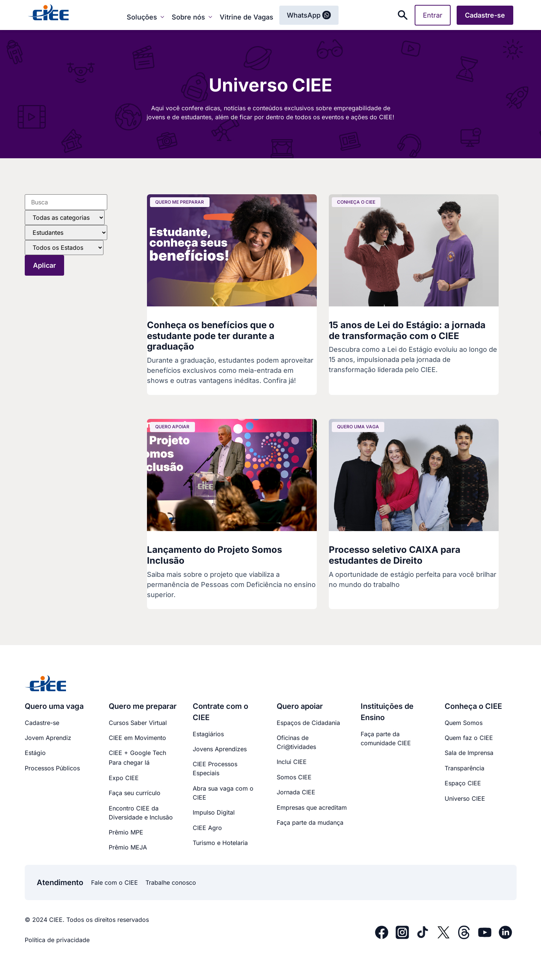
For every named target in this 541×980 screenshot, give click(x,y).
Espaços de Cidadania (308, 723)
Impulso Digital (214, 812)
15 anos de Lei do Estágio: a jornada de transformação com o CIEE (407, 330)
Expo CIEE (124, 778)
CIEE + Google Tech (137, 753)
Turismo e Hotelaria (220, 843)
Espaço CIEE (463, 783)
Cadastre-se (42, 723)
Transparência (465, 768)
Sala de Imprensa (469, 753)
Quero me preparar (143, 706)
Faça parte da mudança (310, 822)
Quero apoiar (300, 706)
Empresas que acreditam (312, 807)
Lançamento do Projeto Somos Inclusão (214, 555)
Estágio (35, 753)
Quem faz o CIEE (469, 738)
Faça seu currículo (135, 793)
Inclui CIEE (292, 762)
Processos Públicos (52, 768)
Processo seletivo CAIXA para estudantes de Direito (395, 555)
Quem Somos (464, 723)
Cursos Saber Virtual (138, 723)
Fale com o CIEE (115, 882)
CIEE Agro (207, 828)
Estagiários (208, 734)
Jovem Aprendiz (48, 738)
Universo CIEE (465, 798)
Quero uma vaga (54, 706)
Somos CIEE (294, 777)
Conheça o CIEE (473, 706)
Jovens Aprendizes (220, 749)
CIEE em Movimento (137, 738)
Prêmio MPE (126, 832)
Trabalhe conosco (171, 882)
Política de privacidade (57, 940)
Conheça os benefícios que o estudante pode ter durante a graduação (211, 336)
